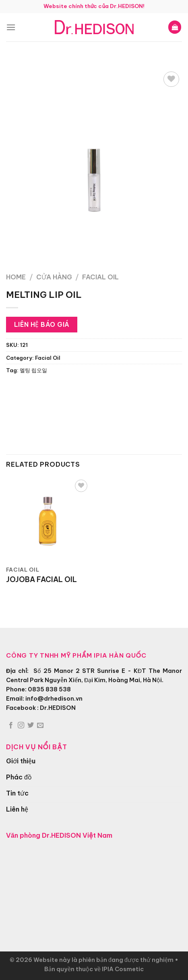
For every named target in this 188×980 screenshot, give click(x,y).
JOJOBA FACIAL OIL (41, 580)
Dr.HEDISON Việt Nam (77, 835)
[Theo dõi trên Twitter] (31, 726)
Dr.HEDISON (58, 708)
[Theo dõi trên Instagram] (21, 726)
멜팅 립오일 (33, 370)
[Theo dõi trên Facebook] (11, 726)
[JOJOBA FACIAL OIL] (48, 520)
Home (16, 277)
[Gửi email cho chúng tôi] (40, 726)
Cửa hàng (54, 277)
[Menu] (11, 27)
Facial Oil (100, 277)
